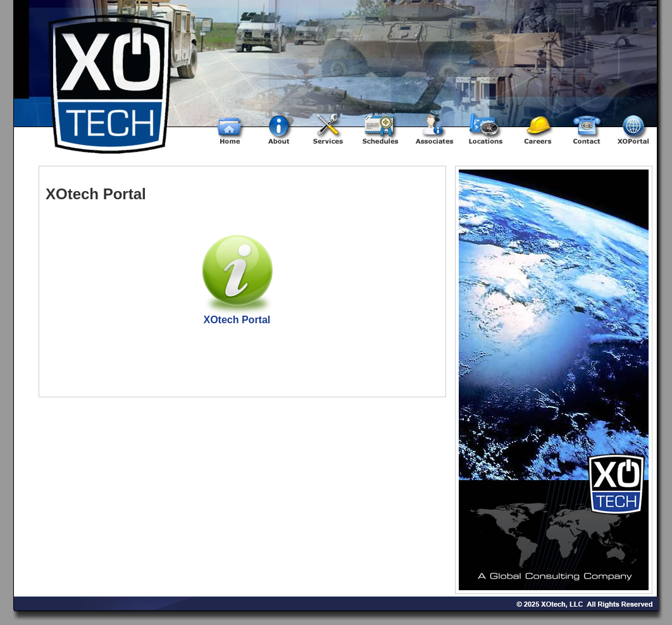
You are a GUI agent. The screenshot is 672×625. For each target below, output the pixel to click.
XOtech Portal (237, 320)
